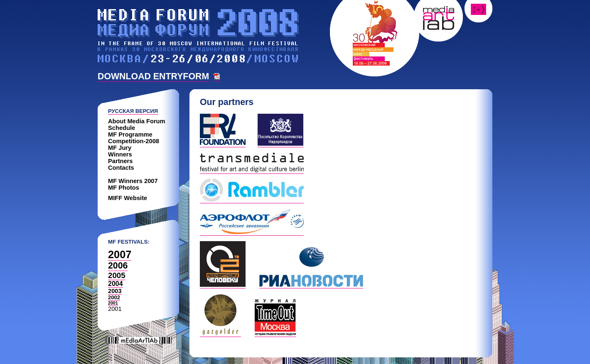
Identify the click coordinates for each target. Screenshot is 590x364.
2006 (118, 266)
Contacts (121, 168)
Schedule (122, 128)
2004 (116, 284)
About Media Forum (137, 121)
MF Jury (120, 148)
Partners (120, 161)
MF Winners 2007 (133, 181)
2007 (120, 254)
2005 (117, 275)
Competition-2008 (134, 141)
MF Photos (124, 188)
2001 (113, 303)
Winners (120, 154)
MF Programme (130, 134)
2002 (114, 297)
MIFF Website (128, 198)
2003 (115, 291)
